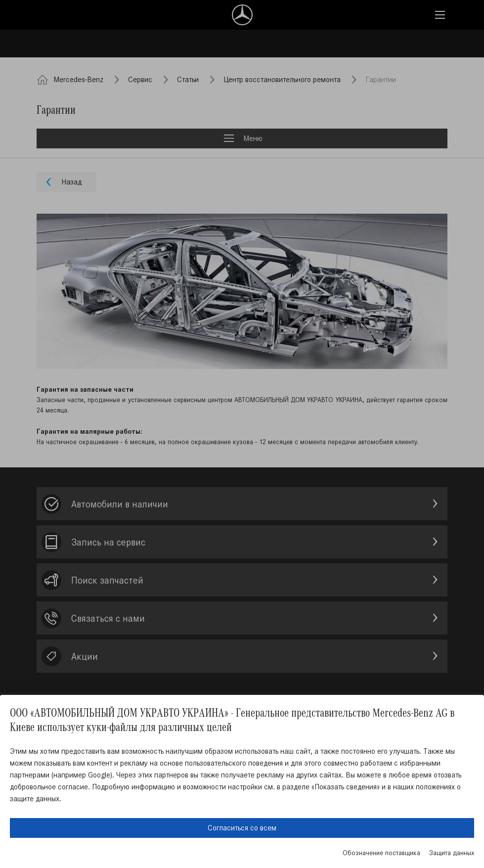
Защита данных (452, 853)
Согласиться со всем (242, 828)
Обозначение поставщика (381, 853)
